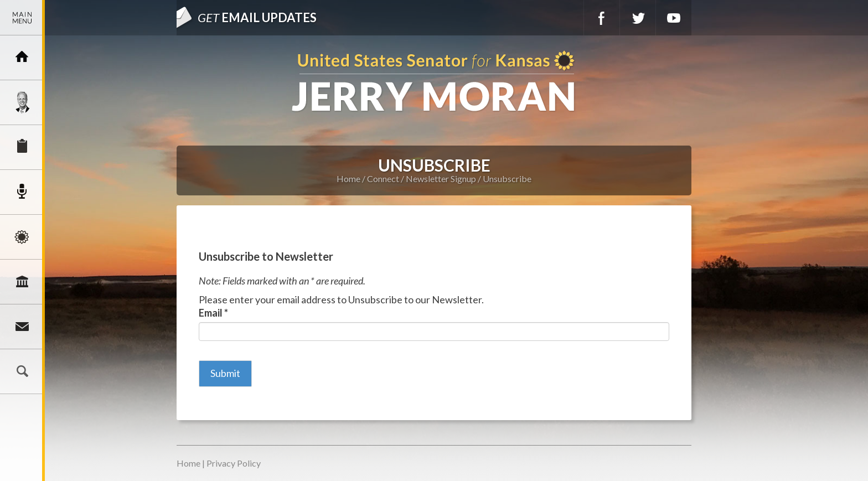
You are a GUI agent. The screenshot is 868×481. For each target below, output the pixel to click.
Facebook (602, 18)
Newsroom (22, 192)
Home (348, 179)
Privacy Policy (234, 463)
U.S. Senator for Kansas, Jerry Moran (434, 82)
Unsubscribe (507, 179)
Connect (22, 327)
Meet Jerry (22, 102)
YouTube (674, 18)
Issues (22, 237)
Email (213, 313)
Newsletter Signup (441, 179)
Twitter (638, 18)
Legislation (22, 282)
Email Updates (257, 17)
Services (22, 147)
